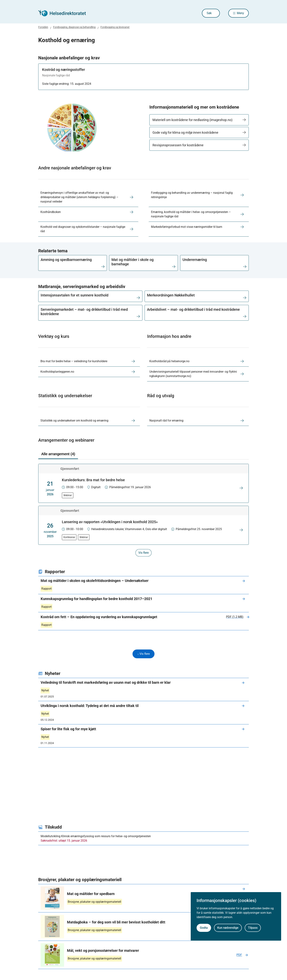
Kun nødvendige (228, 928)
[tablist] (143, 454)
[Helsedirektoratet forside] (65, 13)
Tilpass (253, 928)
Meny (240, 13)
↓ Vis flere (143, 654)
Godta (204, 928)
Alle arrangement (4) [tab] (58, 454)
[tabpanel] (143, 510)
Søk (209, 13)
